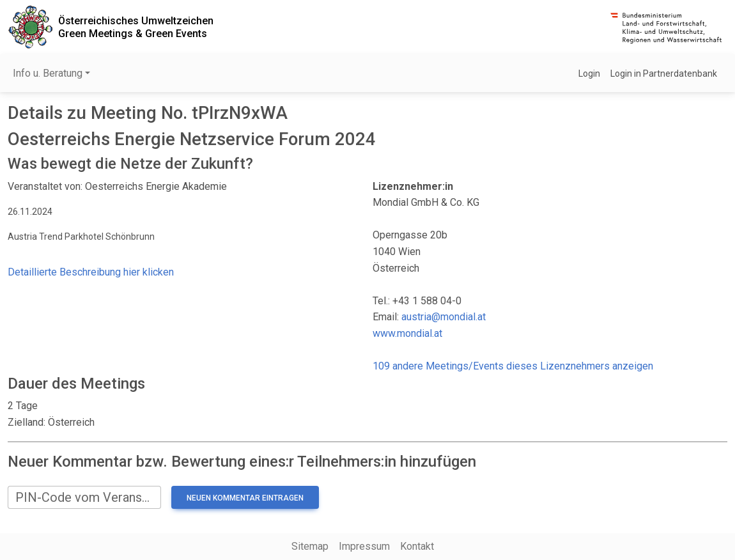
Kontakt (417, 546)
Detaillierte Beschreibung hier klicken (91, 272)
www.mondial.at (407, 333)
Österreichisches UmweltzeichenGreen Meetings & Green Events (136, 27)
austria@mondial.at (444, 317)
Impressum (364, 546)
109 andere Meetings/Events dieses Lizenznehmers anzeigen (513, 366)
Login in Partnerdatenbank (664, 74)
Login (589, 74)
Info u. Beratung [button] (48, 73)
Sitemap (310, 546)
